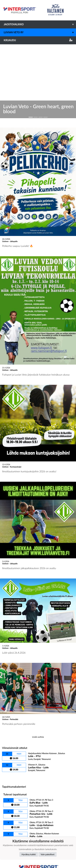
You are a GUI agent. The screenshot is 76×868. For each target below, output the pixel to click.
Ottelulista (9, 700)
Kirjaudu (38, 40)
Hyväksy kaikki (29, 854)
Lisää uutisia (38, 660)
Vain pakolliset (48, 854)
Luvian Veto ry (40, 32)
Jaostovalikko (40, 24)
